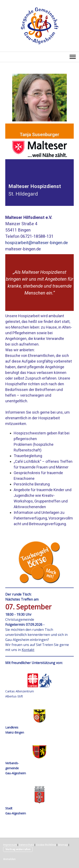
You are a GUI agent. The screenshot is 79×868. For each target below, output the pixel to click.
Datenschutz (26, 845)
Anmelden (9, 859)
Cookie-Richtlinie (46, 845)
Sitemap (63, 845)
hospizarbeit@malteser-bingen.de (37, 243)
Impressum (10, 845)
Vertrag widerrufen (18, 849)
